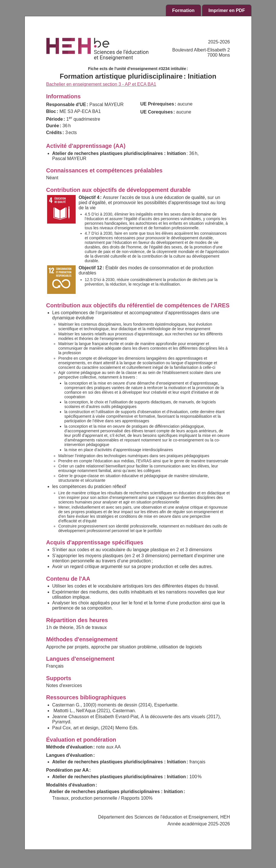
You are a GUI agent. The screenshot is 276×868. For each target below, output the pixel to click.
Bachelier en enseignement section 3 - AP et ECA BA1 (101, 84)
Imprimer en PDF (227, 10)
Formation (183, 10)
